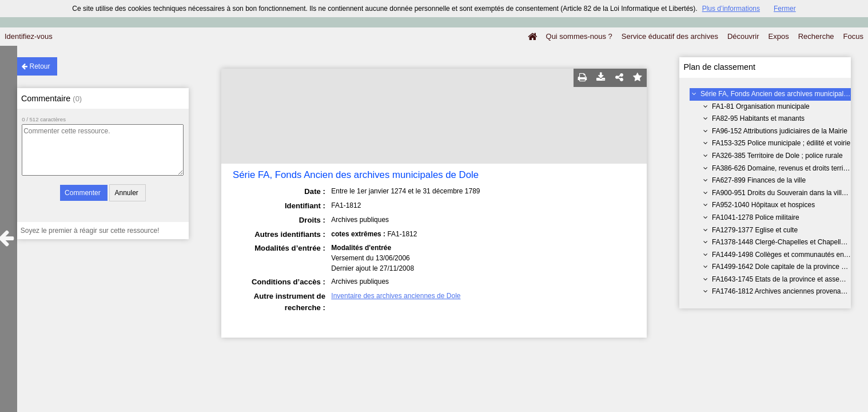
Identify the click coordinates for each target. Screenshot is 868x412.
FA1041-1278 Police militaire (756, 217)
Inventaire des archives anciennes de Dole (396, 296)
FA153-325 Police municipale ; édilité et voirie (781, 143)
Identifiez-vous (29, 36)
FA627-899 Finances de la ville (759, 180)
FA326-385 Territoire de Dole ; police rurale (777, 156)
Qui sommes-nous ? (579, 36)
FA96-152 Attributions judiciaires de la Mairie (780, 131)
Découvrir (743, 36)
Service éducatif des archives (670, 36)
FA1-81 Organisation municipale (761, 106)
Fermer (785, 9)
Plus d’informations (731, 9)
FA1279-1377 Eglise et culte (755, 230)
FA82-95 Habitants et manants (758, 118)
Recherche (816, 36)
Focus (853, 36)
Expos (779, 36)
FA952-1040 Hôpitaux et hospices (763, 205)
